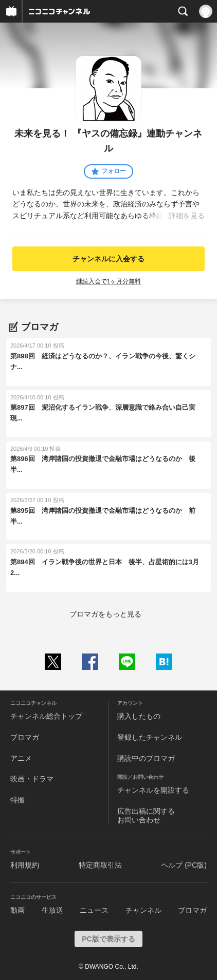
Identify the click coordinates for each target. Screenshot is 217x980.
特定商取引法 (100, 865)
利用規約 (25, 865)
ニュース (94, 910)
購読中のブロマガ (146, 758)
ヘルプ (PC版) (184, 865)
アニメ (21, 758)
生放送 (52, 910)
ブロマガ (25, 737)
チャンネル (143, 910)
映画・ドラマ (32, 779)
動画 (17, 910)
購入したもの (139, 716)
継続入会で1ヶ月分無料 (109, 281)
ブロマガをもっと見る (105, 614)
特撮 (17, 800)
